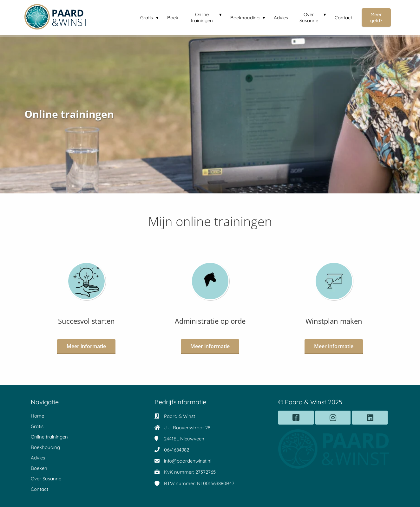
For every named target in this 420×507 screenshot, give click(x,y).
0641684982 (177, 450)
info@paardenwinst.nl (188, 461)
